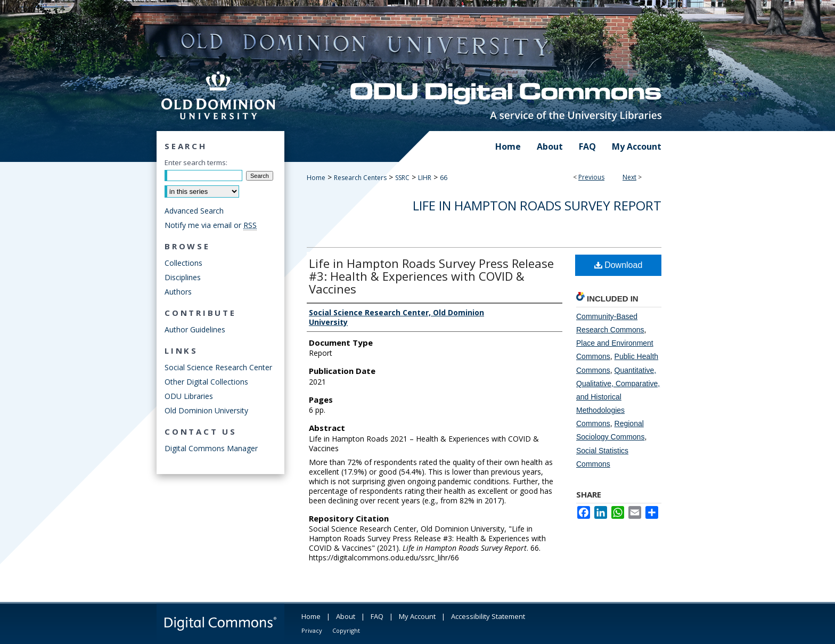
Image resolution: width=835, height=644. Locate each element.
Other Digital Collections (206, 382)
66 (444, 178)
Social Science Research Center (218, 367)
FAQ (377, 616)
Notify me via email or (211, 225)
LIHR (425, 178)
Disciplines (183, 277)
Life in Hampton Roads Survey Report (537, 205)
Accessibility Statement (488, 616)
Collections (183, 263)
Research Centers (360, 178)
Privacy (312, 630)
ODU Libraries (189, 396)
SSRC (402, 178)
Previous (591, 177)
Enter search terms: (196, 162)
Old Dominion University (206, 410)
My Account (417, 616)
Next (629, 177)
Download (619, 265)
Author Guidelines (195, 329)
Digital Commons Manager (211, 448)
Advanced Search (194, 211)
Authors (178, 292)
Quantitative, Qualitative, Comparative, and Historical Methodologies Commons (618, 397)
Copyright (346, 630)
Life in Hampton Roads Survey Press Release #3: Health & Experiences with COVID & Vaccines (431, 276)
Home (316, 178)
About (346, 616)
